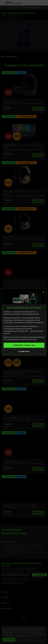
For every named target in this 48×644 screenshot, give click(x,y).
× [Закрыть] (43, 292)
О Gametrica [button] (24, 351)
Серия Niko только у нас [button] (24, 345)
